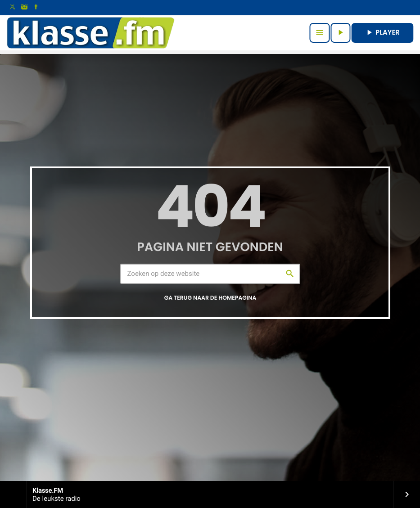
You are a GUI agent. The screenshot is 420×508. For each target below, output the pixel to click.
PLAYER (382, 33)
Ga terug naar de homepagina (210, 298)
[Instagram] (24, 8)
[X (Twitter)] (13, 8)
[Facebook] (36, 8)
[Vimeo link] (90, 33)
